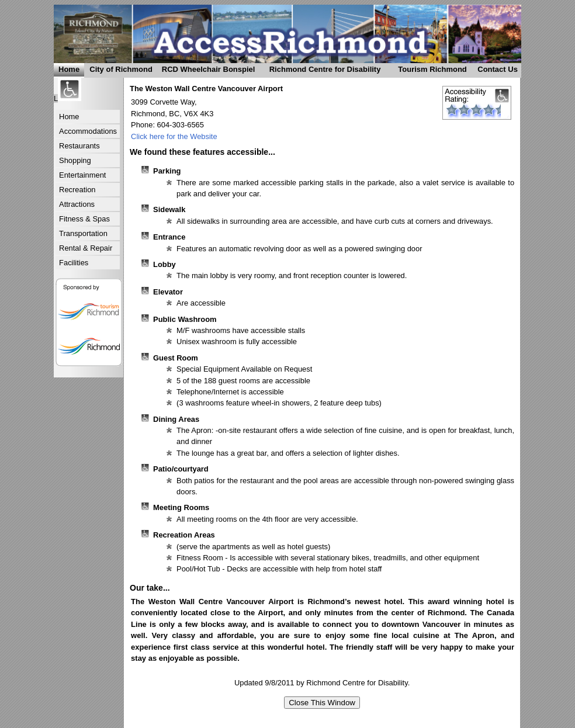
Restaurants (79, 146)
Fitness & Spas (84, 219)
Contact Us (496, 71)
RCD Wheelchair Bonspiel (206, 71)
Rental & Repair (86, 248)
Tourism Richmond (429, 71)
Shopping (75, 160)
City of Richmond (118, 71)
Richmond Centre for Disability (320, 71)
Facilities (74, 263)
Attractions (77, 204)
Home (69, 69)
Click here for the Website (174, 136)
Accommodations (88, 131)
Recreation (77, 190)
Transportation (83, 233)
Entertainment (82, 175)
